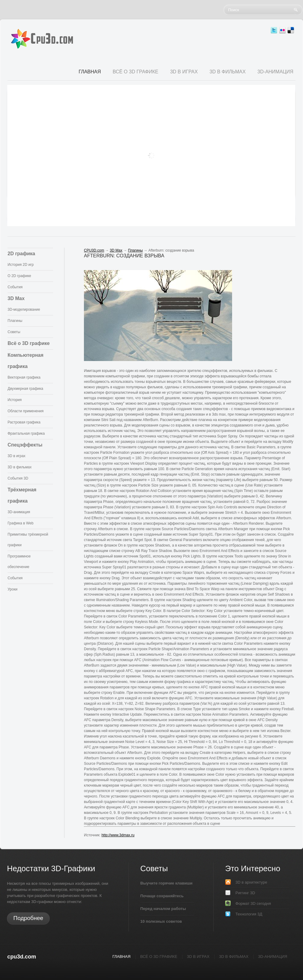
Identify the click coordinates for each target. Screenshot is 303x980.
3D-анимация (19, 512)
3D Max (16, 298)
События (15, 287)
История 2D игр (21, 265)
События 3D (18, 478)
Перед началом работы (163, 909)
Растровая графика (24, 422)
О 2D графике (19, 276)
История (15, 400)
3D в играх (17, 456)
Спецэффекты (25, 445)
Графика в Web (20, 523)
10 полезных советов (161, 921)
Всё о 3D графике (29, 343)
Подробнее (28, 918)
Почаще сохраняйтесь (162, 896)
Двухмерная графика (25, 389)
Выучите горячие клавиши (166, 883)
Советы (14, 332)
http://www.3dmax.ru (118, 835)
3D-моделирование (24, 309)
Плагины (15, 321)
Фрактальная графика (26, 433)
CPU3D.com (94, 250)
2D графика (21, 254)
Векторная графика (24, 377)
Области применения (26, 411)
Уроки (12, 589)
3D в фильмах (20, 467)
